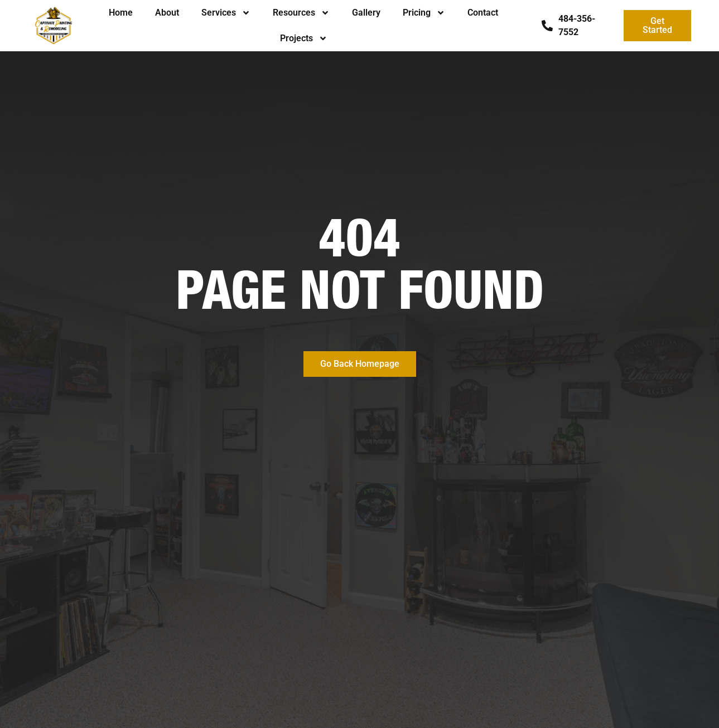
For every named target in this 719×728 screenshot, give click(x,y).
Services (226, 13)
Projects (304, 38)
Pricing (424, 13)
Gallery (366, 13)
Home (121, 13)
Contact (483, 13)
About (167, 13)
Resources (301, 13)
